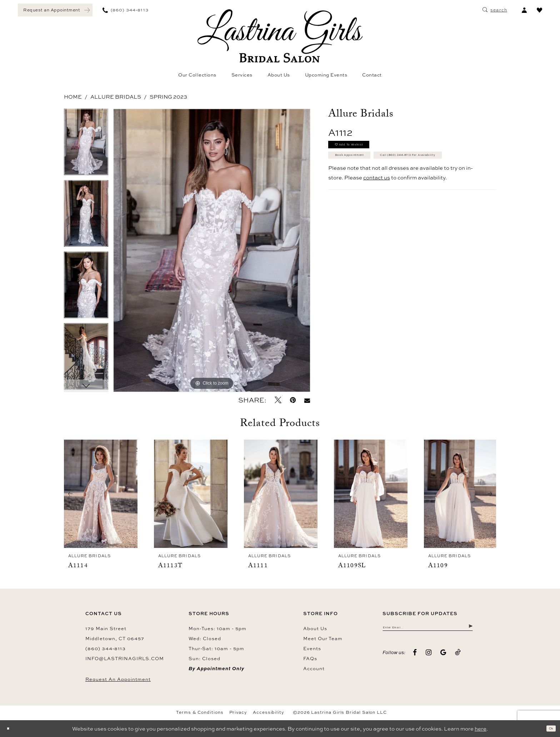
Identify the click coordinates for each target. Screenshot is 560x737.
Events (312, 648)
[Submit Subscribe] (469, 630)
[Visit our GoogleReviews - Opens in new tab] (443, 657)
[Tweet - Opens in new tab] (278, 400)
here (481, 729)
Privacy (238, 712)
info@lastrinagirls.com (125, 658)
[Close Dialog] (11, 729)
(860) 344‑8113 (106, 648)
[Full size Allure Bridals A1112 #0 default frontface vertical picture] (212, 250)
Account (314, 668)
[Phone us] (126, 10)
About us (315, 628)
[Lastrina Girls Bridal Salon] (280, 36)
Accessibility (269, 712)
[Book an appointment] (55, 10)
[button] (524, 10)
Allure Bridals (116, 97)
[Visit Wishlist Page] (539, 10)
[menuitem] (55, 10)
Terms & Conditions (200, 712)
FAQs (310, 658)
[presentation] (101, 494)
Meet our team (323, 638)
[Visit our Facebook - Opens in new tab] (415, 657)
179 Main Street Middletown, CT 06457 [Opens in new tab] (115, 633)
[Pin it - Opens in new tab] (293, 400)
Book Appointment (365, 167)
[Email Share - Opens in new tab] (307, 400)
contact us (377, 210)
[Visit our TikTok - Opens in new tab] (458, 657)
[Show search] (495, 10)
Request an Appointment (118, 679)
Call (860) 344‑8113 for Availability (388, 185)
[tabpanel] (86, 144)
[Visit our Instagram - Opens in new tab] (429, 657)
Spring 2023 (168, 97)
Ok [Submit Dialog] (548, 729)
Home (73, 97)
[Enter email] (428, 630)
